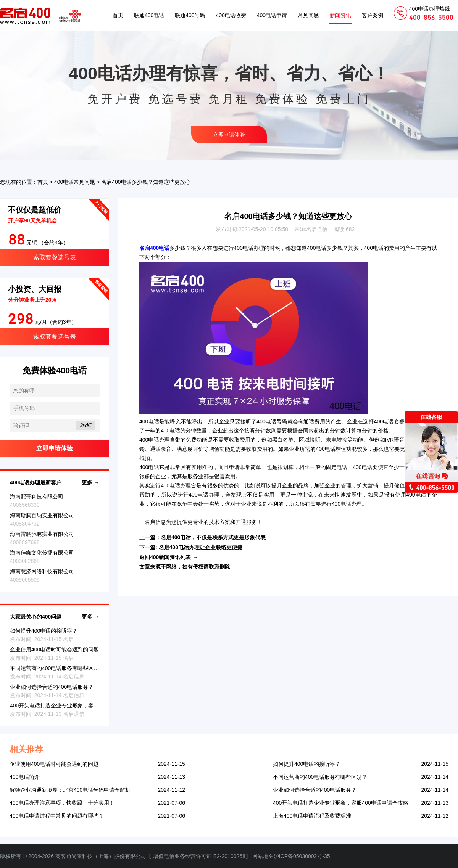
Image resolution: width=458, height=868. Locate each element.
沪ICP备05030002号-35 (302, 856)
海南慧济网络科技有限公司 (42, 571)
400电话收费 (231, 15)
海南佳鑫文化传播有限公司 (42, 553)
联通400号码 (190, 15)
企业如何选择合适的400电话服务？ (52, 687)
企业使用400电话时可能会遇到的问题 (54, 649)
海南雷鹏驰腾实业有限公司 (42, 534)
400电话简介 (25, 777)
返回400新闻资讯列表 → (169, 557)
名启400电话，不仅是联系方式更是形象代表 (213, 537)
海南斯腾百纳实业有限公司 (42, 515)
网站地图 (263, 856)
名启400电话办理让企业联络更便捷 (201, 547)
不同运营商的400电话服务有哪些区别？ (57, 668)
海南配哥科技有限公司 (37, 497)
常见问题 (308, 15)
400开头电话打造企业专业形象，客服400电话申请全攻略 (78, 706)
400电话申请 (272, 15)
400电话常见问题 (75, 182)
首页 (118, 15)
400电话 (244, 248)
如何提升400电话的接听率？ (44, 631)
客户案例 (373, 15)
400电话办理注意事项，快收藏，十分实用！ (62, 803)
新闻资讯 (340, 15)
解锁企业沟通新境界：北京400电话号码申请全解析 (70, 790)
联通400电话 (149, 15)
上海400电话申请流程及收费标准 (312, 816)
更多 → (90, 482)
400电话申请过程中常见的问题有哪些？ (57, 816)
